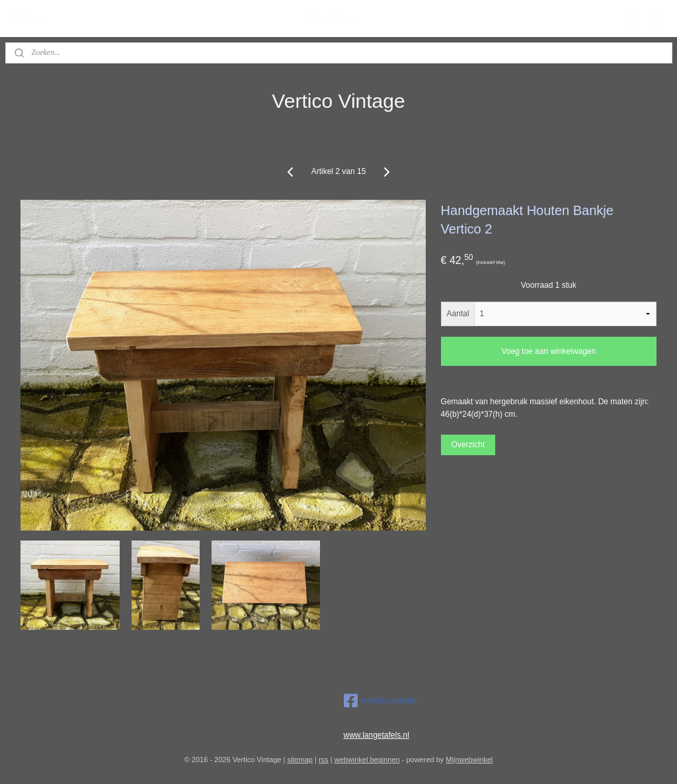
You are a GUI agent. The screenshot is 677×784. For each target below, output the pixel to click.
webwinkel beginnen (367, 760)
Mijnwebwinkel (469, 760)
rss (324, 760)
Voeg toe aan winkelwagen (548, 351)
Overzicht (468, 444)
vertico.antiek (380, 701)
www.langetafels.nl (377, 735)
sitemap (300, 760)
